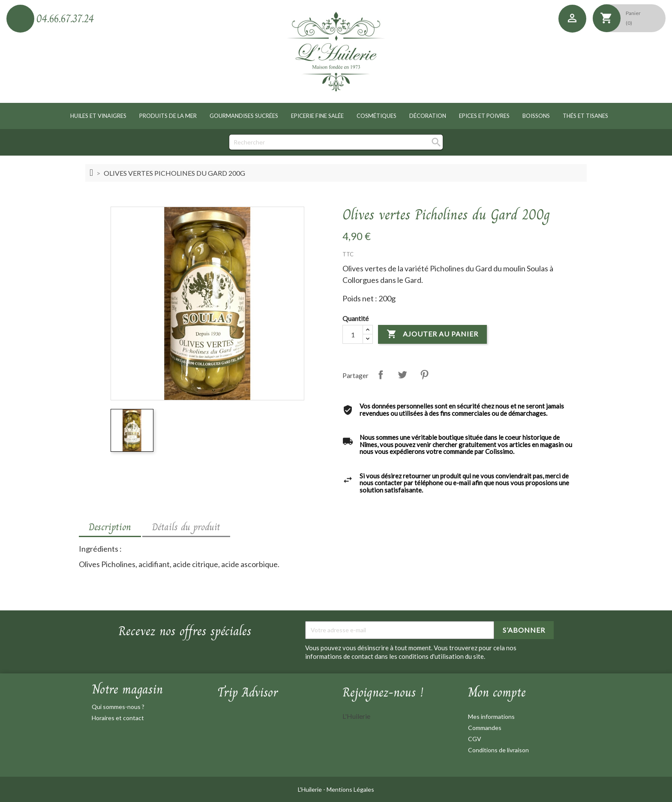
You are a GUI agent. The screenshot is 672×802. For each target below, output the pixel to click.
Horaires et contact (118, 718)
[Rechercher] (336, 142)
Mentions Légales (350, 789)
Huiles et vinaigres (98, 116)
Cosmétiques (376, 116)
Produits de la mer (168, 116)
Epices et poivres (484, 116)
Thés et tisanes (585, 116)
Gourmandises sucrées (244, 116)
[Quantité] (353, 334)
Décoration (428, 116)
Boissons (536, 116)
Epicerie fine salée (317, 116)
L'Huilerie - (312, 789)
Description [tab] (110, 527)
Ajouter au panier (432, 334)
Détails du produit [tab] (186, 527)
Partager (381, 375)
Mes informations (491, 716)
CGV (475, 739)
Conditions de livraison (498, 750)
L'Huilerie (356, 716)
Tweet (402, 375)
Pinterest (424, 375)
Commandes (485, 728)
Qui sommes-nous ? (118, 707)
